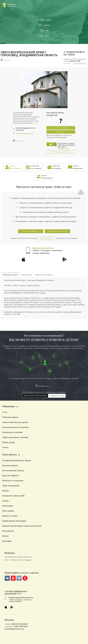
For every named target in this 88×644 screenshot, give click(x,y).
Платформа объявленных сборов (17, 461)
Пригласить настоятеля (61, 128)
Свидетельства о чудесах (44, 275)
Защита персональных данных (15, 422)
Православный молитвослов (43, 248)
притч (44, 36)
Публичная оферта (10, 417)
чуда (44, 30)
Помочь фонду (9, 442)
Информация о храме (10, 275)
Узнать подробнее (31, 231)
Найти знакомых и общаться (61, 152)
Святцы (6, 501)
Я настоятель (61, 132)
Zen (25, 578)
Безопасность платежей (12, 432)
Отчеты (5, 447)
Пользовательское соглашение (15, 427)
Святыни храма (26, 275)
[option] (44, 90)
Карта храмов (8, 511)
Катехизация (8, 506)
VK (7, 578)
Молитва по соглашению (13, 481)
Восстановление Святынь (13, 471)
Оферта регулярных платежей (15, 437)
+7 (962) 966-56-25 (20, 626)
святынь (44, 25)
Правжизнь (63, 148)
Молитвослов (8, 531)
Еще (36, 123)
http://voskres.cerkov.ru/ (24, 133)
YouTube (13, 578)
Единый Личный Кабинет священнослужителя (22, 526)
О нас (5, 412)
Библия (5, 536)
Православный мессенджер (14, 521)
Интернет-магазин (10, 466)
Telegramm (19, 578)
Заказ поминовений (11, 486)
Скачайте (9, 591)
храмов (44, 20)
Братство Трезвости (11, 476)
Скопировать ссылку (57, 396)
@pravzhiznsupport (19, 624)
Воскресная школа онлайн (14, 496)
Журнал (6, 491)
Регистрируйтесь (47, 238)
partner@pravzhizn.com (14, 629)
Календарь (7, 541)
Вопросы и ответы (10, 516)
